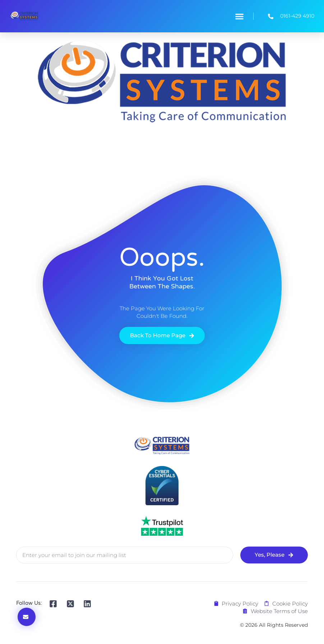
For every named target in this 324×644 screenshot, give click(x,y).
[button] (239, 16)
